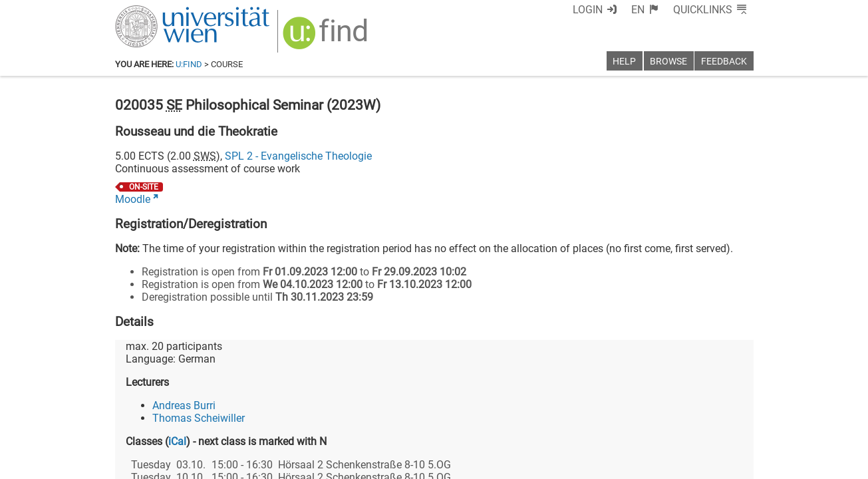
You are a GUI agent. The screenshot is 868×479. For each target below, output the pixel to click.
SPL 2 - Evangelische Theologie (298, 156)
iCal (177, 441)
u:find (189, 64)
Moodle (133, 199)
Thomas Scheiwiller (199, 418)
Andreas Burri (184, 405)
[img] (327, 38)
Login (588, 10)
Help (624, 62)
